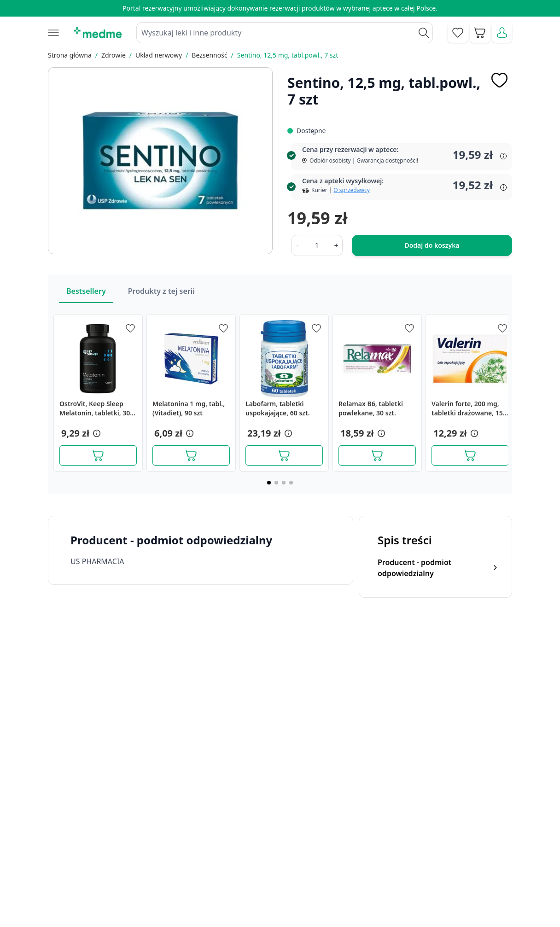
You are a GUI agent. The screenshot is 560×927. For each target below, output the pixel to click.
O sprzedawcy (351, 190)
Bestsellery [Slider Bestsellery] (86, 291)
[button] (96, 433)
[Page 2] (276, 483)
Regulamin (183, 867)
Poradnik (283, 846)
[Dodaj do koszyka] (98, 455)
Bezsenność (209, 55)
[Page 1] (269, 483)
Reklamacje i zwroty (454, 867)
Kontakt (178, 846)
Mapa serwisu (291, 867)
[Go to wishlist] (458, 33)
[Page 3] (284, 483)
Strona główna (70, 55)
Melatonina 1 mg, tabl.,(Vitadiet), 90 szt (189, 408)
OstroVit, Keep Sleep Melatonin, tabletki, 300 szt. (96, 408)
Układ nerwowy (159, 55)
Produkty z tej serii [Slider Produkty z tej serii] (161, 291)
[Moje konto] (502, 33)
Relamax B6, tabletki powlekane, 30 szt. (371, 408)
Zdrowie (114, 55)
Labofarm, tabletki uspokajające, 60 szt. (278, 408)
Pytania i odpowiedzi (302, 888)
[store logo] (98, 33)
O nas (175, 888)
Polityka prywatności (455, 846)
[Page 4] (291, 483)
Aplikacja (283, 909)
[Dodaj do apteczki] (499, 80)
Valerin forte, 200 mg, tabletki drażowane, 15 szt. (467, 408)
